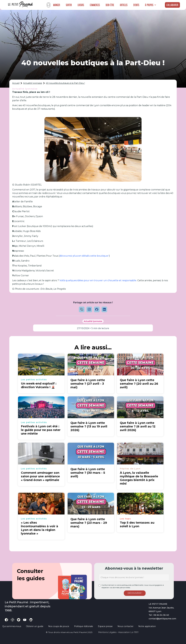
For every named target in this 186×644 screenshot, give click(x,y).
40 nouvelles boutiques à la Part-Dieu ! (65, 83)
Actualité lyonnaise (33, 83)
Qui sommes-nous (12, 626)
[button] (151, 5)
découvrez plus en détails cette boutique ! (84, 256)
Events (136, 5)
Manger (57, 5)
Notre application (147, 626)
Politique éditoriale (84, 626)
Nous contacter (125, 626)
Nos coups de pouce (59, 626)
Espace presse (105, 626)
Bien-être (110, 5)
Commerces (95, 5)
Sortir (69, 5)
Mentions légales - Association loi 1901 (118, 632)
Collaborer (172, 5)
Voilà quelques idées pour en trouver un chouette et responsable (98, 280)
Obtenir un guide (35, 626)
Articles (124, 5)
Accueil (16, 83)
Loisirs (81, 5)
